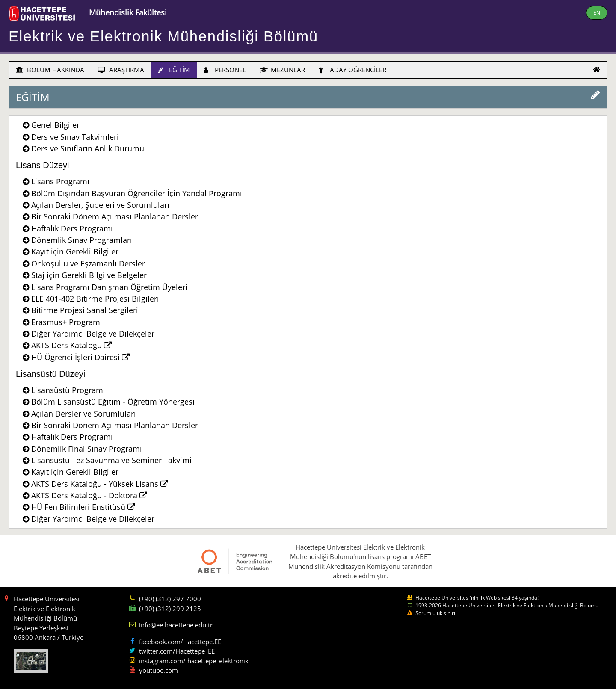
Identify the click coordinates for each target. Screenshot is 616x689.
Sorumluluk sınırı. (436, 613)
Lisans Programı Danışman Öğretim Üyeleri (109, 287)
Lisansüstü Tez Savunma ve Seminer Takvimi (111, 460)
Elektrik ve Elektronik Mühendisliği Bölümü (163, 36)
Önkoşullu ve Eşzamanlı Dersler (88, 263)
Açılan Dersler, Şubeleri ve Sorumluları (100, 205)
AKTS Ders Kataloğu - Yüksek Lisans (100, 484)
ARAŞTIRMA (121, 70)
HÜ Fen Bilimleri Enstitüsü (83, 507)
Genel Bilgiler (55, 125)
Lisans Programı (60, 181)
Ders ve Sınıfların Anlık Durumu (88, 148)
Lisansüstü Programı (68, 390)
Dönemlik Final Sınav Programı (87, 449)
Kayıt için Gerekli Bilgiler (75, 251)
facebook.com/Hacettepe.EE (180, 642)
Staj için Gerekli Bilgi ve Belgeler (89, 275)
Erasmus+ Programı (67, 322)
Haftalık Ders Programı (72, 228)
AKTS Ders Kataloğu (71, 345)
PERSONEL (225, 70)
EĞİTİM (174, 70)
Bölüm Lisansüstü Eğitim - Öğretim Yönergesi (113, 402)
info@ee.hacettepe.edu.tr (176, 625)
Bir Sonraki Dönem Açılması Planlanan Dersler (115, 216)
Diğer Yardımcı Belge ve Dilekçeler (93, 334)
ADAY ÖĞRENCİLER (352, 70)
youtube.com (158, 670)
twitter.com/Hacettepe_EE (177, 651)
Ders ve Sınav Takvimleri (75, 137)
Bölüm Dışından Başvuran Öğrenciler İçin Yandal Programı (137, 193)
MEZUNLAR (282, 70)
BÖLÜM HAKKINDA (50, 70)
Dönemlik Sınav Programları (82, 240)
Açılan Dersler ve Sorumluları (84, 414)
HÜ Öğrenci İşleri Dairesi (80, 357)
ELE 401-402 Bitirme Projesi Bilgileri (95, 299)
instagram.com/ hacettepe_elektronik (194, 661)
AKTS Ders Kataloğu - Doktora (89, 495)
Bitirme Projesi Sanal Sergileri (85, 310)
